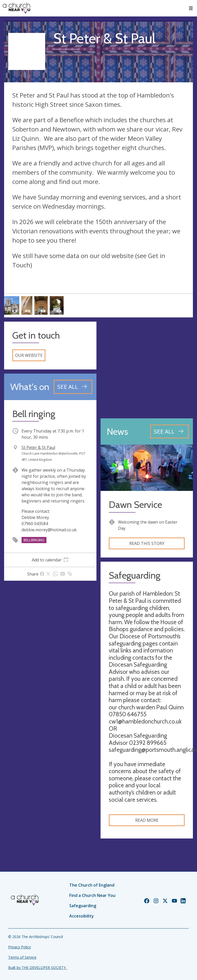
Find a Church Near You (92, 895)
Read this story (147, 543)
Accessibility (82, 916)
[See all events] (73, 387)
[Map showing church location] (147, 368)
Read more (147, 820)
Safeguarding (83, 906)
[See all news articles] (169, 431)
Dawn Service (135, 505)
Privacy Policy (19, 947)
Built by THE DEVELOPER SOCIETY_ (38, 968)
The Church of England (92, 885)
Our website (29, 355)
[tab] (50, 560)
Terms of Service (22, 957)
